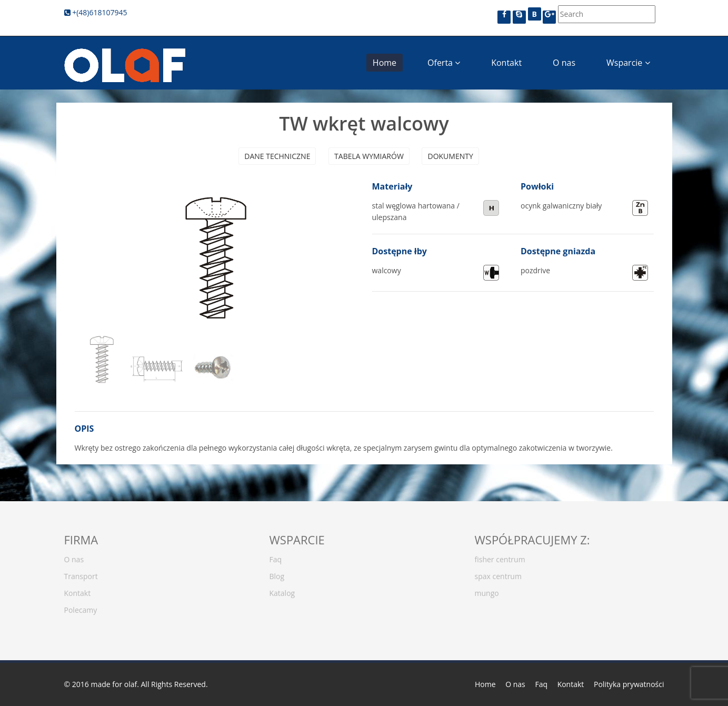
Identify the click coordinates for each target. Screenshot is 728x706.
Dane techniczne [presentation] (277, 156)
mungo (487, 590)
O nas (564, 63)
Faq (276, 556)
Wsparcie (628, 63)
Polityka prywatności (629, 684)
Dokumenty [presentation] (450, 156)
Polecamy (81, 607)
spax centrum (498, 573)
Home (385, 63)
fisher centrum (500, 556)
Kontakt (506, 63)
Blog (277, 573)
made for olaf (114, 684)
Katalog (282, 590)
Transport (81, 573)
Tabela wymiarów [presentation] (369, 156)
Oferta (444, 63)
